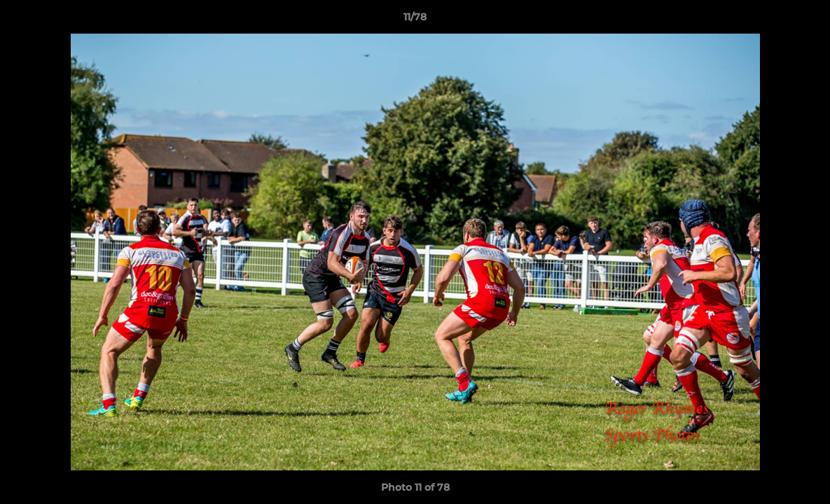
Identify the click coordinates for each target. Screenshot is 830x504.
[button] (805, 20)
